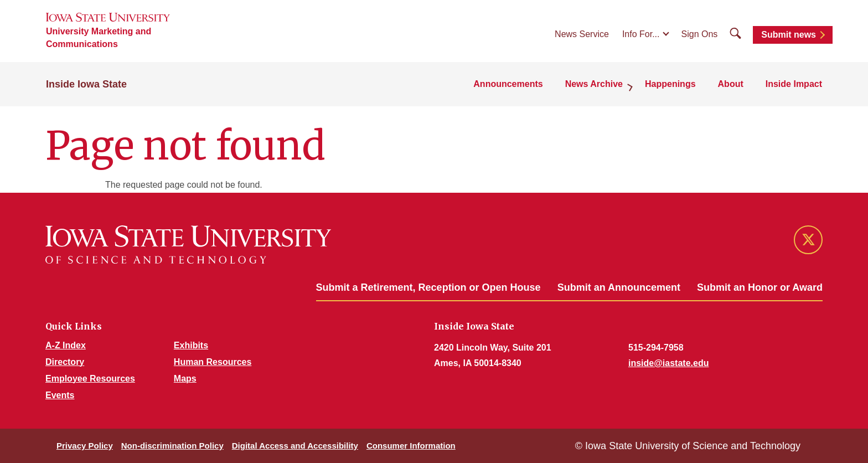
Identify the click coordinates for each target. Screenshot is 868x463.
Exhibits (191, 345)
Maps (185, 379)
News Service (582, 34)
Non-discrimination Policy (172, 446)
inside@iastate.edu (668, 363)
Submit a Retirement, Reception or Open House (428, 287)
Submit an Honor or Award (760, 287)
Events (60, 395)
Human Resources (213, 362)
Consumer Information (411, 446)
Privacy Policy (85, 446)
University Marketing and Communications (99, 38)
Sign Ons (700, 34)
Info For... (641, 34)
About (731, 84)
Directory (65, 362)
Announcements (508, 84)
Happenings (670, 84)
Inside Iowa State (86, 84)
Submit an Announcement (619, 287)
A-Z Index (66, 345)
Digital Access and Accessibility (295, 446)
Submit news (789, 35)
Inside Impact (794, 84)
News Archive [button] (594, 84)
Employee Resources (90, 379)
